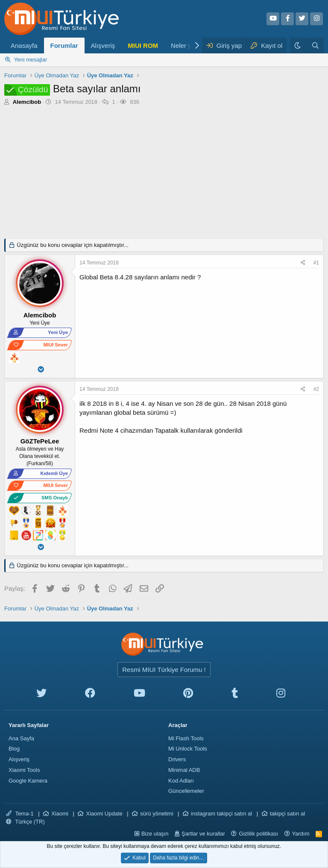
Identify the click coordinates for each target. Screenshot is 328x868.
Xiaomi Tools (24, 770)
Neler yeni (185, 45)
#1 (316, 263)
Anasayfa (24, 45)
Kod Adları (181, 781)
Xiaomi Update (104, 814)
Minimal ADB (184, 770)
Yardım (301, 834)
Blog (14, 749)
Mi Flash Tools (186, 738)
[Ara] (315, 45)
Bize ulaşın (155, 834)
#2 (316, 389)
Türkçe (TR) (25, 822)
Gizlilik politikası (258, 834)
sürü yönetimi (157, 814)
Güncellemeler (186, 791)
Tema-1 (20, 814)
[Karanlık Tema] (299, 45)
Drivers (177, 759)
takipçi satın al (287, 814)
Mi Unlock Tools (188, 749)
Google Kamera (28, 781)
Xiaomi (60, 814)
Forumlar (64, 45)
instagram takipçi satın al (221, 814)
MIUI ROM (143, 45)
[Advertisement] (164, 170)
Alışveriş (103, 45)
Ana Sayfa (21, 738)
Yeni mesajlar (31, 60)
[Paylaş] (304, 263)
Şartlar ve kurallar (203, 834)
